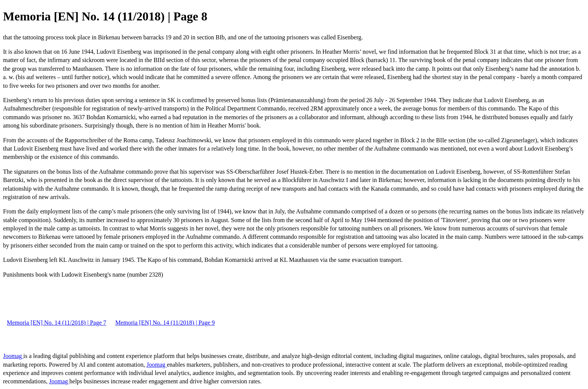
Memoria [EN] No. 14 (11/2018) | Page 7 (57, 323)
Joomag (13, 356)
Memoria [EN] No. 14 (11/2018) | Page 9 (165, 323)
